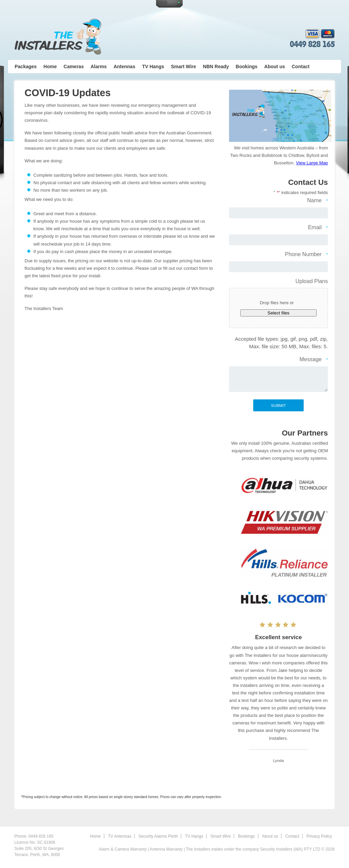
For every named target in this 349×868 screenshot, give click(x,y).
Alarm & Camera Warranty (123, 849)
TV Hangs (153, 67)
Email (318, 228)
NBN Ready (216, 67)
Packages (26, 67)
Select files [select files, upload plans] (278, 313)
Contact (301, 67)
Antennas (124, 67)
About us (275, 67)
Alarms (99, 67)
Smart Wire (184, 67)
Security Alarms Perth (158, 836)
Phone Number (306, 255)
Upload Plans (312, 281)
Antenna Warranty (166, 849)
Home (50, 67)
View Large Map (312, 163)
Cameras (74, 67)
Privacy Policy (319, 836)
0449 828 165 (312, 44)
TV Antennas (120, 836)
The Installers (58, 37)
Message (314, 360)
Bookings (247, 67)
